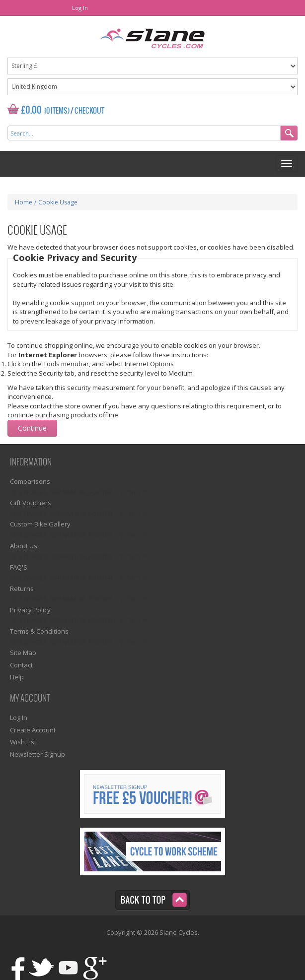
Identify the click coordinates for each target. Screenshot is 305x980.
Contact (21, 665)
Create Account (33, 730)
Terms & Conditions (39, 631)
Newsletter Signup (38, 754)
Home (24, 202)
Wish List (23, 742)
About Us (24, 546)
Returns (22, 588)
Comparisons (30, 481)
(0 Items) (57, 111)
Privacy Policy (30, 610)
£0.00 (32, 110)
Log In (80, 8)
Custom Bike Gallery (40, 524)
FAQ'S (19, 567)
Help (17, 677)
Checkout (89, 111)
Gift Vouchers (31, 503)
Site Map (23, 653)
